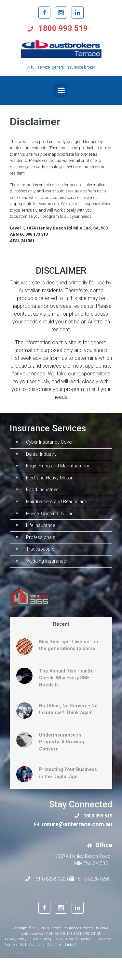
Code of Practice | (80, 939)
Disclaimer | (41, 939)
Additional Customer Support (53, 944)
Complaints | (15, 944)
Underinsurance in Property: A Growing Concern (62, 742)
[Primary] (61, 90)
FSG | (59, 939)
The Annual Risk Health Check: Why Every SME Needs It (66, 678)
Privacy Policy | (17, 939)
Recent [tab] (61, 624)
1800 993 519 (62, 28)
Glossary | (105, 939)
